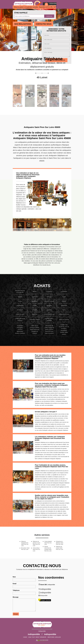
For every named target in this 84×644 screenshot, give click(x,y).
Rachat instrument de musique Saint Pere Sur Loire (48, 549)
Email (15, 584)
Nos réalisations (23, 24)
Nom (14, 577)
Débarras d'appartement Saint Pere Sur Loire (25, 544)
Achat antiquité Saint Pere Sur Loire (48, 543)
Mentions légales (54, 637)
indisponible (46, 589)
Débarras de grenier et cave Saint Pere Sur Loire (36, 544)
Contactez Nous (44, 24)
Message (16, 597)
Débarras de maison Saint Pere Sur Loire (60, 548)
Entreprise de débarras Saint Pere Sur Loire (60, 543)
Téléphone (16, 590)
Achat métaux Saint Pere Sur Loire (36, 549)
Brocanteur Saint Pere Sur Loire (25, 549)
